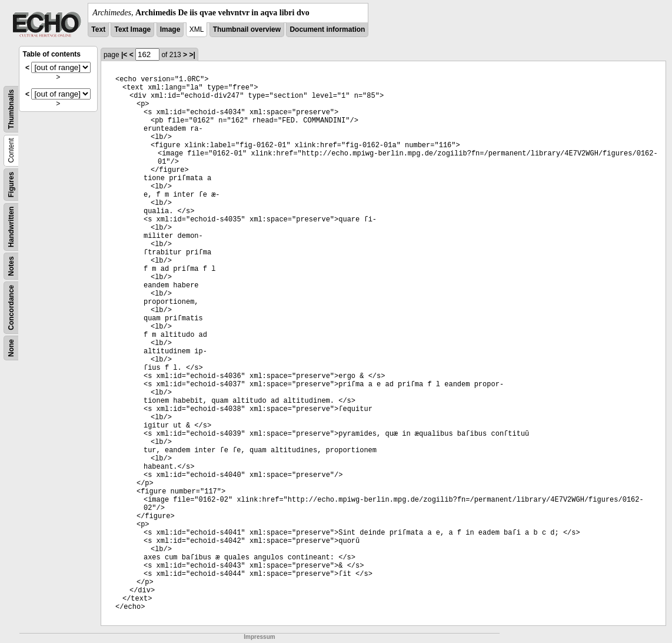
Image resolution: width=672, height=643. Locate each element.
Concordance (11, 308)
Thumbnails (11, 109)
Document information (327, 29)
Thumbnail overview (247, 29)
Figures (11, 185)
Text (98, 29)
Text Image (132, 29)
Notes (11, 266)
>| (192, 55)
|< (124, 55)
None (11, 348)
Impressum (259, 637)
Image (170, 29)
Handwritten (11, 227)
